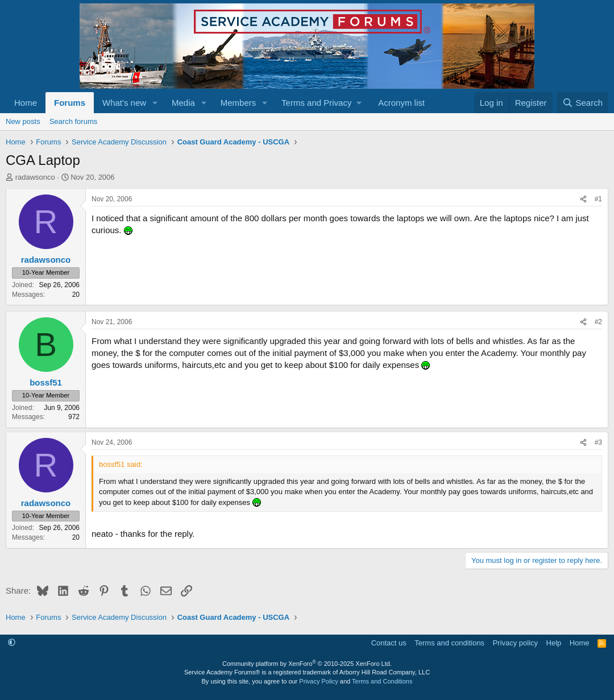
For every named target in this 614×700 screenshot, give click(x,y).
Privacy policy (515, 643)
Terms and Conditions (382, 681)
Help (554, 643)
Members (238, 103)
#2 (598, 322)
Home (26, 103)
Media (183, 103)
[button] (155, 103)
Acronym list (401, 103)
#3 (598, 442)
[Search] (582, 103)
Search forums (74, 121)
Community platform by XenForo (307, 664)
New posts (23, 121)
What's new (124, 103)
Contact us (389, 643)
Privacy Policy (318, 681)
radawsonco (35, 177)
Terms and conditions (449, 643)
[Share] (583, 199)
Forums (70, 103)
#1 (598, 199)
